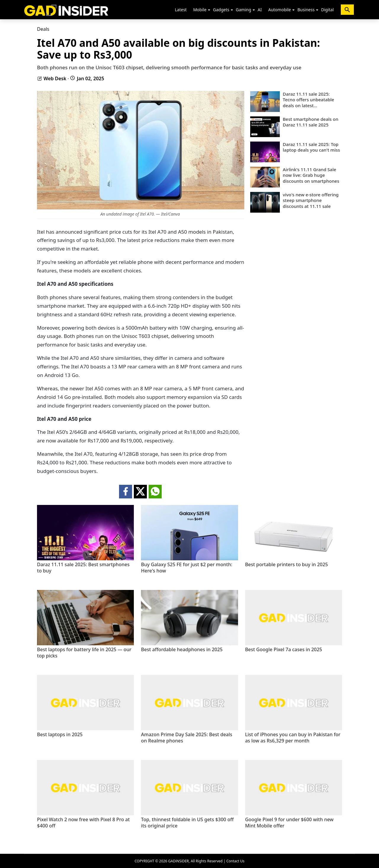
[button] (209, 10)
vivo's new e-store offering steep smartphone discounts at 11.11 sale (311, 200)
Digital (327, 10)
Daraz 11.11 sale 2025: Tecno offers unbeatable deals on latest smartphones (308, 100)
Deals (43, 29)
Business (306, 10)
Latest (181, 10)
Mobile (200, 10)
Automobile (280, 10)
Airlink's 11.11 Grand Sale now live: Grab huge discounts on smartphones (311, 175)
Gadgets (221, 10)
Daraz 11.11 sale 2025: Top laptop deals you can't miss (311, 147)
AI (260, 10)
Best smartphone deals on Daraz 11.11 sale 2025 (311, 122)
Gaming (243, 10)
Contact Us (235, 861)
